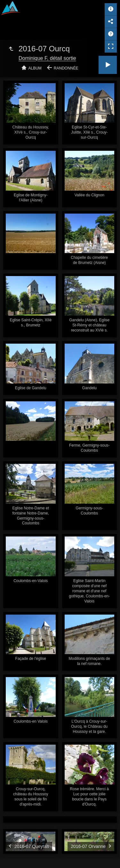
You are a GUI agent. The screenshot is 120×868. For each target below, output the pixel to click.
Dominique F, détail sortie (47, 58)
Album (35, 68)
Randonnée (66, 68)
